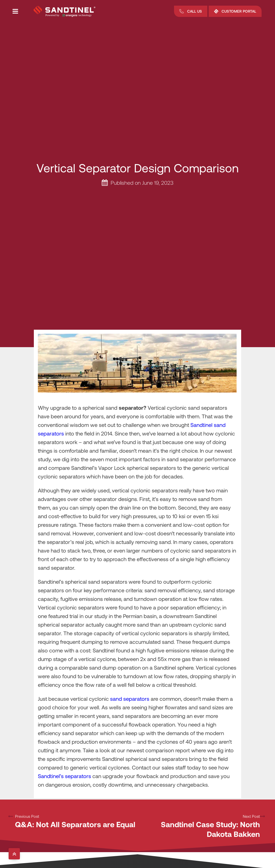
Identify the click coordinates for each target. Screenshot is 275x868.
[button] (191, 11)
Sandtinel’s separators (64, 776)
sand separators (130, 699)
